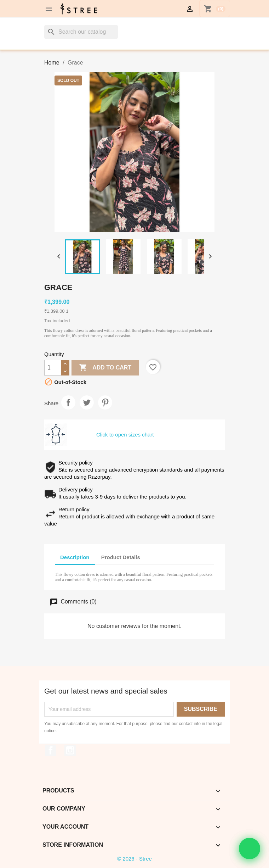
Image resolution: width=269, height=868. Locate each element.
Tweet (87, 402)
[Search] (81, 32)
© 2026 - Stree (134, 859)
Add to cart (105, 368)
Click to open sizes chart (125, 435)
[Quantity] (53, 368)
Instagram (70, 750)
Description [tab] (75, 557)
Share (68, 402)
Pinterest (105, 402)
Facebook (51, 750)
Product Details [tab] (121, 557)
